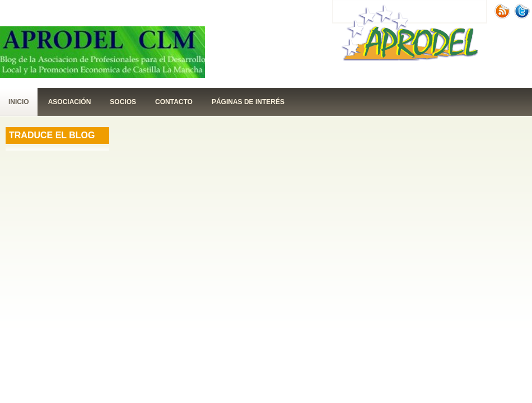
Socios (123, 102)
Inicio (19, 102)
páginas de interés (248, 102)
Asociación (70, 102)
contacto (174, 102)
